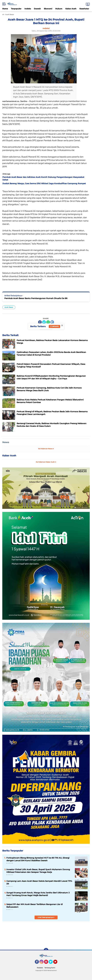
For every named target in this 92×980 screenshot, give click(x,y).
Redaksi (40, 968)
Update (54, 326)
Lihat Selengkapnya (46, 917)
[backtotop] (46, 950)
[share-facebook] (40, 322)
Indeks (28, 9)
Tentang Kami (50, 968)
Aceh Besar (9, 307)
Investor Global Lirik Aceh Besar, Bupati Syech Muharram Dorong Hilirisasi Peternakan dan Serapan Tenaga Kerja (38, 871)
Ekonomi (48, 9)
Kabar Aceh (71, 9)
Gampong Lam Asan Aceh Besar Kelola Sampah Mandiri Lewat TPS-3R (39, 882)
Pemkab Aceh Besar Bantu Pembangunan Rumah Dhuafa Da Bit (36, 298)
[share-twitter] (44, 322)
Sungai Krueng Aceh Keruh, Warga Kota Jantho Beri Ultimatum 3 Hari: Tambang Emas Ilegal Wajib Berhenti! (38, 894)
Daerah (37, 9)
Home (5, 9)
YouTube (57, 963)
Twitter (52, 963)
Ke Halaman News (46, 449)
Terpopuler (16, 9)
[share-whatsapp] (48, 322)
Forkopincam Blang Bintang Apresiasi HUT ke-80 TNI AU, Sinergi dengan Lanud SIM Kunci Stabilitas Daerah (38, 859)
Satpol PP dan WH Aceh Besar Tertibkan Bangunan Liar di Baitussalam (34, 906)
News (6, 442)
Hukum (59, 9)
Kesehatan (85, 9)
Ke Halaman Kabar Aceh (46, 462)
